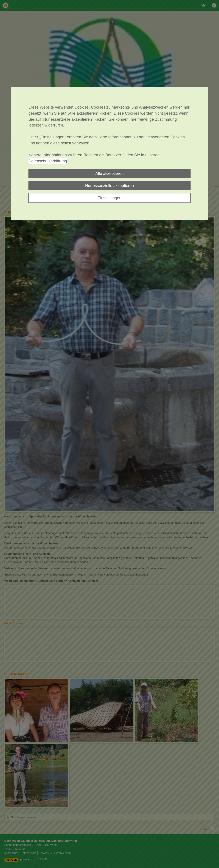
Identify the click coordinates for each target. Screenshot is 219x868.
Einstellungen (109, 198)
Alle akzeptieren (110, 173)
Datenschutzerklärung (48, 161)
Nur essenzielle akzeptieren (109, 186)
